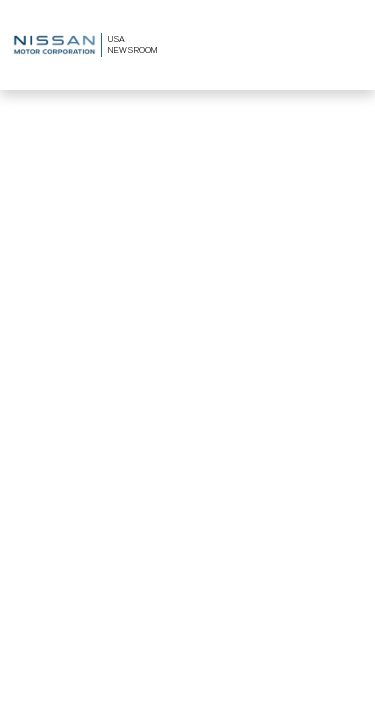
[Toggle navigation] (348, 45)
